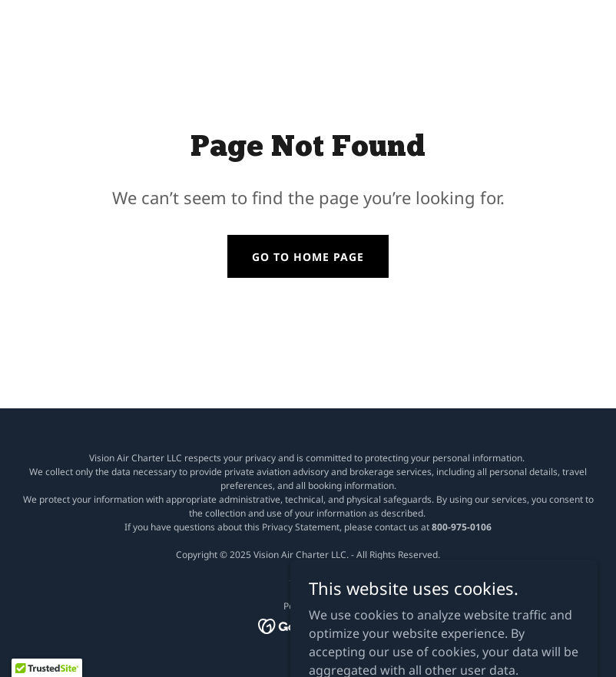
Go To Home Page (308, 257)
